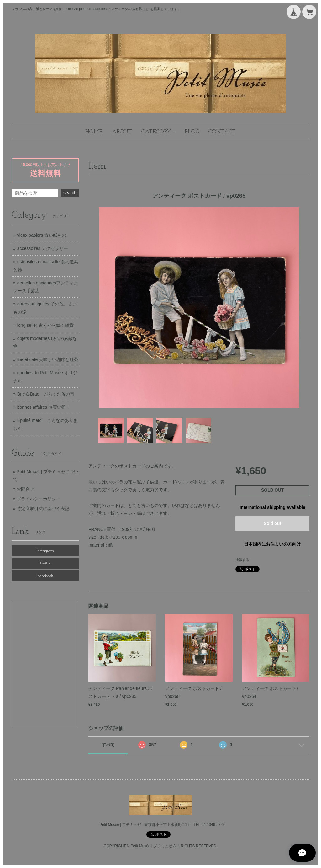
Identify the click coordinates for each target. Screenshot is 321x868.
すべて (108, 745)
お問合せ (25, 489)
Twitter (45, 563)
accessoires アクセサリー (43, 248)
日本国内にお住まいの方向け (272, 544)
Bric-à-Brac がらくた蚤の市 (46, 394)
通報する (242, 560)
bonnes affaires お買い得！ (44, 407)
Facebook (45, 576)
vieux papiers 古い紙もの (42, 235)
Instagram (45, 551)
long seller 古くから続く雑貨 (45, 325)
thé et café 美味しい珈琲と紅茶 (48, 359)
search (70, 193)
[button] (158, 132)
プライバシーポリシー (39, 499)
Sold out (272, 523)
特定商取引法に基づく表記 (43, 509)
